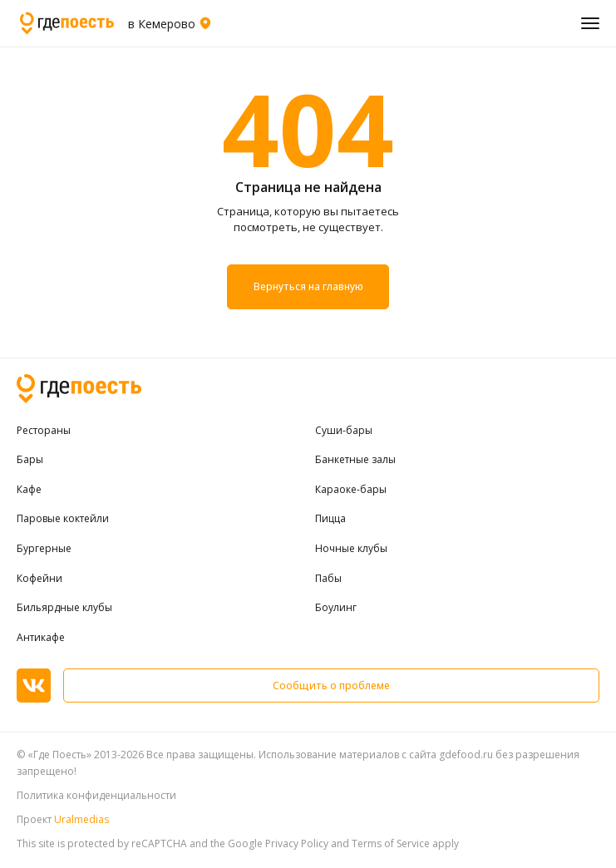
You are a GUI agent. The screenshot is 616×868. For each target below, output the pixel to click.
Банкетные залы (355, 460)
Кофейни (39, 579)
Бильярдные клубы (64, 608)
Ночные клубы (351, 549)
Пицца (330, 519)
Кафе (29, 490)
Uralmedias (81, 819)
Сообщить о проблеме (331, 686)
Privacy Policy (297, 843)
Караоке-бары (351, 490)
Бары (30, 460)
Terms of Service (391, 843)
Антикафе (41, 638)
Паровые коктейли (63, 519)
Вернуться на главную (308, 287)
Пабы (328, 579)
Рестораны (44, 431)
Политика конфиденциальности (96, 795)
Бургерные (44, 549)
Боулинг (336, 608)
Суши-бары (344, 431)
